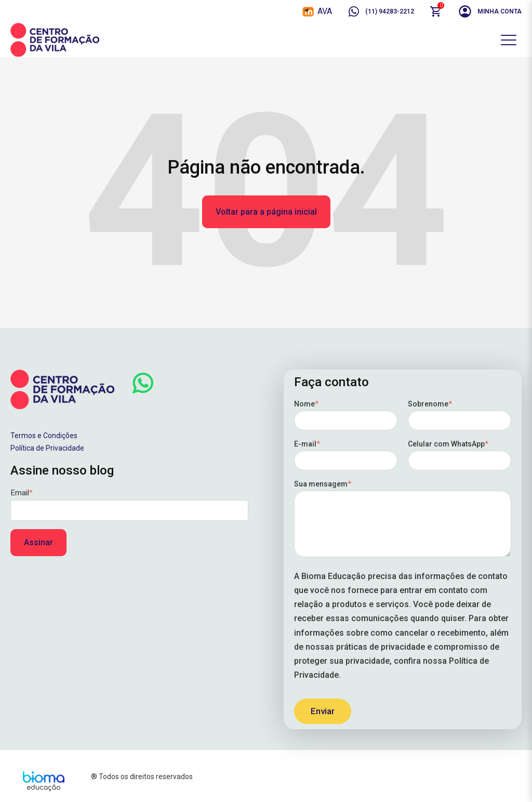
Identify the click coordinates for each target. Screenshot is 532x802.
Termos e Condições (44, 436)
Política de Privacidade (47, 448)
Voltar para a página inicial (266, 212)
